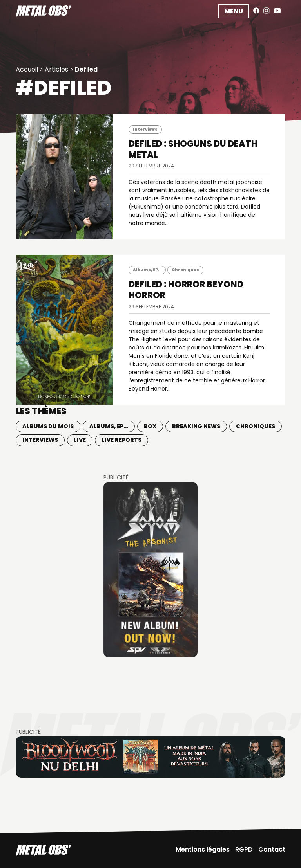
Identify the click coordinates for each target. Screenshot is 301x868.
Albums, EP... (147, 270)
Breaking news (196, 426)
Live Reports (121, 440)
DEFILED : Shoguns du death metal (193, 149)
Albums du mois (48, 426)
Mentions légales (203, 849)
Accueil (27, 69)
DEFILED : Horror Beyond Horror (186, 290)
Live (80, 440)
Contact (272, 849)
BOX (150, 426)
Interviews (145, 129)
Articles (56, 69)
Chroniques (185, 270)
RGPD (244, 849)
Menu (234, 11)
